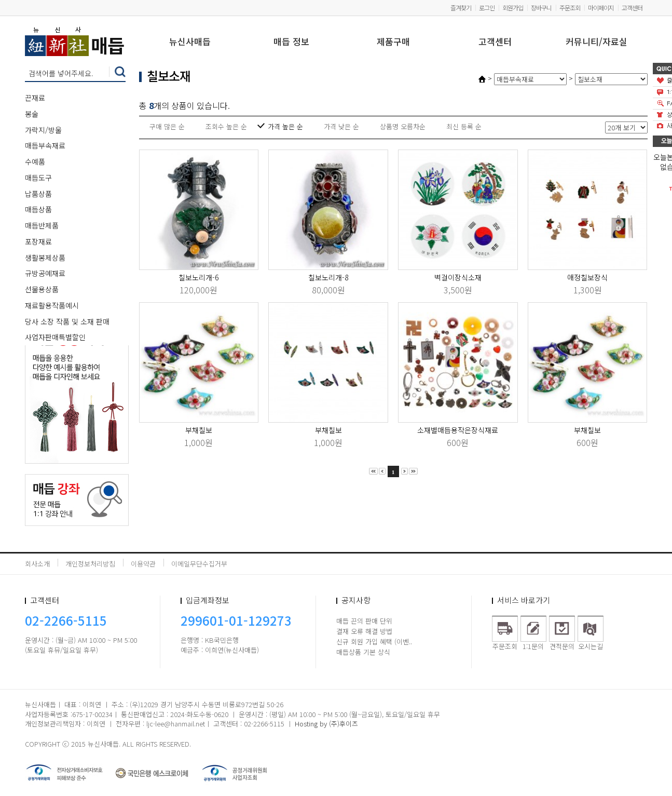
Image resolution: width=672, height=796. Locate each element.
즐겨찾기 (461, 8)
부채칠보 (199, 430)
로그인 (487, 8)
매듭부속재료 (45, 145)
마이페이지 (601, 8)
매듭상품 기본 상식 (363, 652)
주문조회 (570, 8)
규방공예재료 (45, 273)
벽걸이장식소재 (458, 277)
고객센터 (632, 8)
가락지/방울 (43, 130)
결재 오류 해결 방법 (364, 631)
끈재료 (35, 98)
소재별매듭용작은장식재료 (458, 430)
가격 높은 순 (285, 126)
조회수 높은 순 (226, 126)
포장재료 (38, 241)
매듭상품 (38, 209)
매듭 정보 (291, 42)
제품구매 (393, 42)
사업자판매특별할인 (55, 337)
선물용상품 (42, 289)
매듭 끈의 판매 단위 (364, 621)
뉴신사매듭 (190, 42)
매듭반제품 (42, 225)
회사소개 (37, 564)
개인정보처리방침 (90, 564)
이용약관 (143, 564)
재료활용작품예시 (52, 305)
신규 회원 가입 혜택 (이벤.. (374, 642)
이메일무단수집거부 (199, 564)
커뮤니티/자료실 (596, 42)
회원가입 (513, 8)
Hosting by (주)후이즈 (326, 724)
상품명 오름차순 (403, 126)
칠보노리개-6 (198, 277)
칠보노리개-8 (328, 277)
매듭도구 (38, 178)
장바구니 (541, 8)
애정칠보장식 (587, 277)
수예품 (35, 161)
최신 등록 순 (464, 126)
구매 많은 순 (167, 126)
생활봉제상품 (45, 258)
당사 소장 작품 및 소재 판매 (67, 321)
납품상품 (38, 194)
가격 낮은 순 (341, 126)
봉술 (32, 114)
